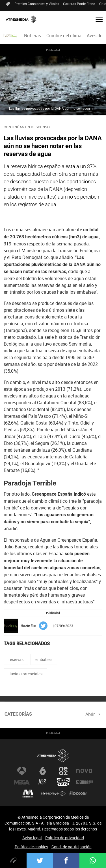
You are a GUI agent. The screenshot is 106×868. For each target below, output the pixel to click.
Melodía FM (28, 794)
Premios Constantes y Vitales (37, 4)
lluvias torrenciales (25, 674)
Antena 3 (22, 771)
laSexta (43, 771)
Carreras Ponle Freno (79, 4)
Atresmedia (53, 756)
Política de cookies (31, 847)
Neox (63, 771)
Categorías (18, 714)
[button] (97, 19)
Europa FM (84, 782)
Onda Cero (63, 782)
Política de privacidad (65, 838)
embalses (44, 659)
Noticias (33, 36)
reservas (16, 659)
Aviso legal (32, 838)
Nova (84, 771)
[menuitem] (32, 36)
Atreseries (43, 782)
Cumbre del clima (64, 36)
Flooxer (78, 794)
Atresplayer (53, 794)
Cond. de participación (72, 847)
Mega (22, 782)
